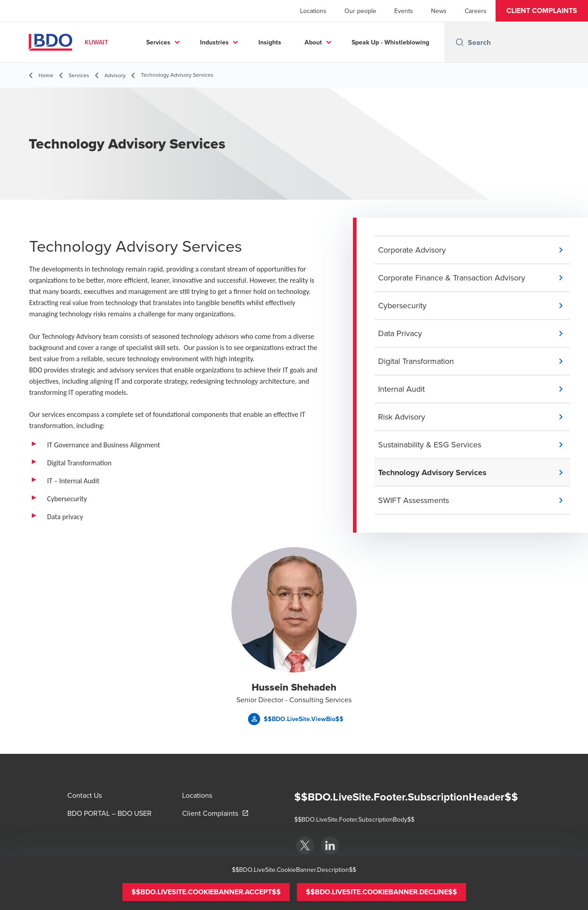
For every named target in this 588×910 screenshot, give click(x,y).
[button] (542, 11)
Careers (476, 11)
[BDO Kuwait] (305, 845)
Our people (360, 11)
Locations (313, 11)
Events (404, 11)
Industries (291, 42)
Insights (346, 42)
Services (235, 42)
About (390, 42)
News (439, 11)
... (432, 42)
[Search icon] (460, 42)
